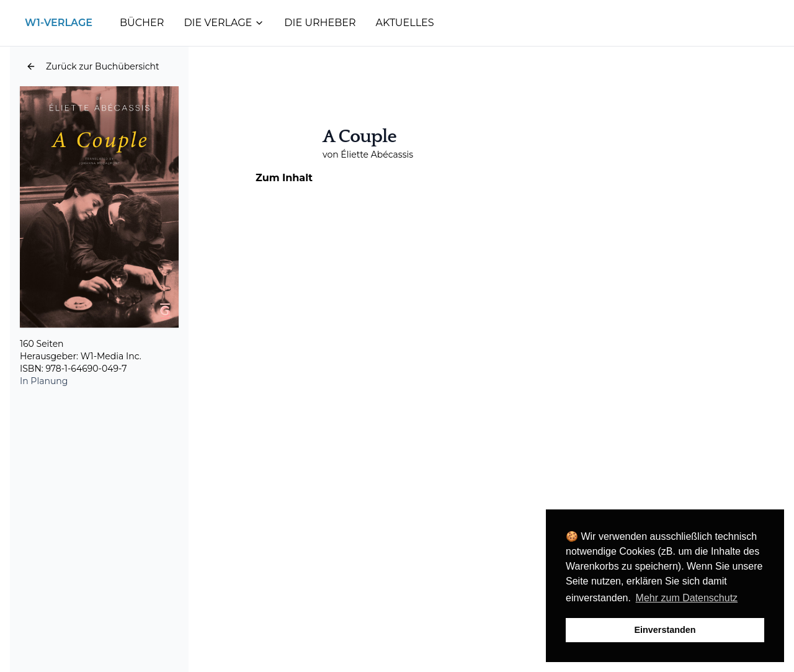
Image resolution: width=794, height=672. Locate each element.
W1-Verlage (59, 23)
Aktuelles (405, 23)
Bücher (142, 23)
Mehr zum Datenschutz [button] (687, 598)
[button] (93, 66)
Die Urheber (320, 23)
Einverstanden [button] (665, 630)
